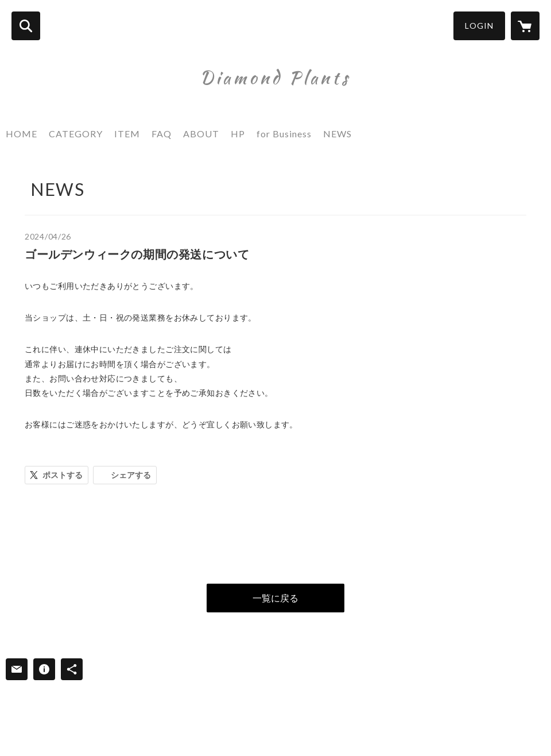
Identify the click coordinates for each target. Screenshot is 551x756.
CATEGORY (76, 134)
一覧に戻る (275, 598)
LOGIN (479, 26)
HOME (22, 134)
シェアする (131, 475)
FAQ (162, 134)
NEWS (337, 134)
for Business (284, 134)
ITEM (127, 134)
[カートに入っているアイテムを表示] (525, 26)
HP (238, 134)
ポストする (63, 475)
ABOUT (201, 134)
